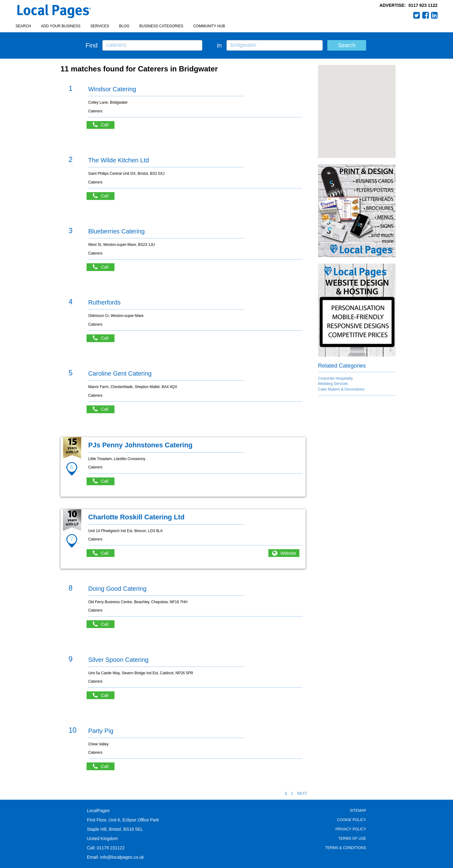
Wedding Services (333, 384)
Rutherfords (104, 302)
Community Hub (209, 26)
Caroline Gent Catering (120, 373)
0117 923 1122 (423, 5)
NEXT (302, 793)
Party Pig (101, 731)
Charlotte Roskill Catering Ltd (136, 517)
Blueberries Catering (116, 231)
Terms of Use (352, 839)
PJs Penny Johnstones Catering (140, 445)
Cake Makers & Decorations (341, 389)
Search (23, 26)
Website (288, 553)
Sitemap (358, 811)
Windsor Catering (112, 89)
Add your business (61, 26)
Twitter (417, 15)
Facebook (426, 15)
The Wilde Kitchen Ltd (119, 160)
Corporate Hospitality (335, 378)
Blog (124, 26)
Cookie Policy (352, 820)
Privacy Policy (351, 829)
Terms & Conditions (346, 848)
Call (104, 125)
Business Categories (161, 26)
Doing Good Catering (117, 589)
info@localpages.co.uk (122, 857)
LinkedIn (434, 15)
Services (100, 26)
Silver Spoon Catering (118, 660)
